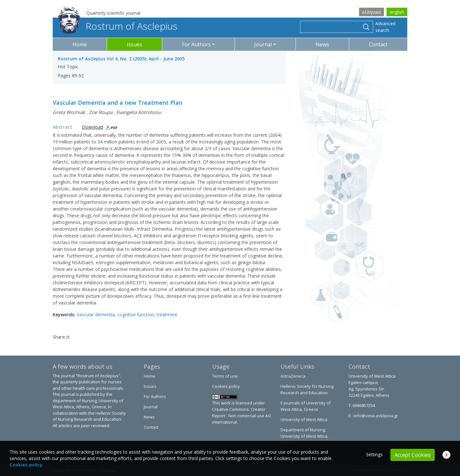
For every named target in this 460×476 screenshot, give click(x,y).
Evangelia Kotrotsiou (139, 112)
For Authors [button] (196, 44)
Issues (134, 44)
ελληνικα (372, 12)
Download (100, 127)
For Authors (155, 396)
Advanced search (385, 27)
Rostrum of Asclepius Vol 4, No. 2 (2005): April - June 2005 (121, 59)
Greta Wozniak (69, 112)
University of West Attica (304, 419)
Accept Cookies (413, 455)
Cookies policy (226, 386)
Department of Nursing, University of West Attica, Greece (304, 436)
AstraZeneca (293, 376)
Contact (378, 44)
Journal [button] (263, 44)
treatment (167, 315)
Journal (151, 407)
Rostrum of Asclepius (118, 26)
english (397, 12)
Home (80, 44)
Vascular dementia (96, 315)
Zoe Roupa (101, 112)
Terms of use (225, 376)
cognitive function (136, 315)
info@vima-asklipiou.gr (375, 416)
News (322, 44)
